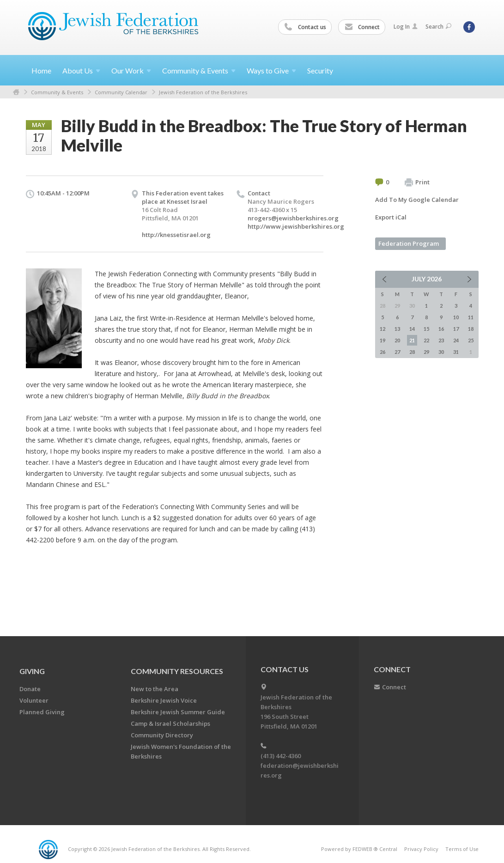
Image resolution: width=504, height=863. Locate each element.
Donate (30, 689)
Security (320, 70)
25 (471, 340)
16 (441, 329)
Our (131, 70)
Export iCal (391, 217)
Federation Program (409, 243)
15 (426, 329)
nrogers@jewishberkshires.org (293, 218)
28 (412, 352)
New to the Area (155, 689)
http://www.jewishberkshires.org (296, 226)
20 (397, 340)
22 (426, 340)
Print (417, 182)
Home (41, 70)
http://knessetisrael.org (176, 235)
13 (397, 329)
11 (471, 317)
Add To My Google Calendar (417, 200)
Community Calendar (121, 92)
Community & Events (57, 92)
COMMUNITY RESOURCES (177, 671)
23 (441, 340)
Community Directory (162, 735)
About (81, 70)
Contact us (305, 27)
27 (397, 352)
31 (456, 352)
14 (412, 329)
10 (456, 317)
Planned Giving (42, 712)
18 (471, 329)
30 (441, 352)
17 (456, 329)
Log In (406, 27)
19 (383, 340)
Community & (199, 70)
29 (426, 352)
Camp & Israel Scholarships (170, 723)
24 (456, 340)
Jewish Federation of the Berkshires (203, 92)
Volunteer (34, 700)
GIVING (32, 671)
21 (412, 340)
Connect (362, 27)
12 (383, 329)
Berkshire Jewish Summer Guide (178, 712)
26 (383, 352)
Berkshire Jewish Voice (164, 700)
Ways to (271, 70)
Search (438, 27)
